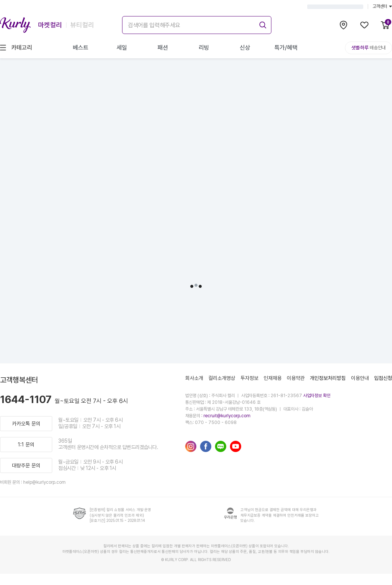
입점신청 (383, 378)
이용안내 (360, 378)
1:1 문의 (26, 445)
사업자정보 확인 (317, 396)
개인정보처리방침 (328, 378)
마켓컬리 (50, 25)
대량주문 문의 (26, 465)
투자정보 (249, 378)
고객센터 (382, 6)
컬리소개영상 (222, 378)
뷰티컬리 (82, 25)
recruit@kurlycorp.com (227, 416)
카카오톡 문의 (26, 424)
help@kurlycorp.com (44, 482)
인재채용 (273, 378)
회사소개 (194, 378)
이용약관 (296, 378)
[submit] (262, 24)
